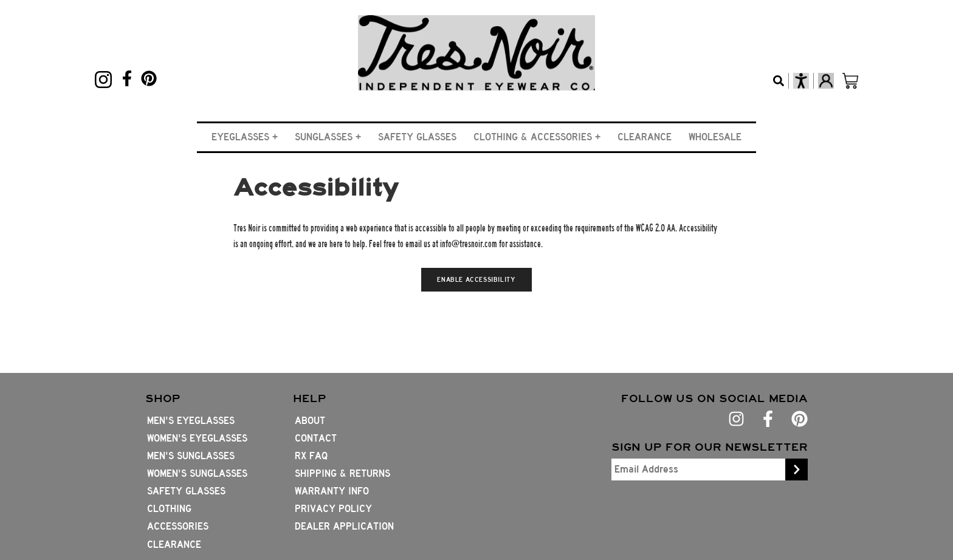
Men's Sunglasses (191, 456)
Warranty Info (332, 491)
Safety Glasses (417, 137)
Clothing (169, 509)
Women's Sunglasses (197, 473)
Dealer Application (344, 526)
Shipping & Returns (342, 473)
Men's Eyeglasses (191, 421)
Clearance (645, 137)
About (310, 421)
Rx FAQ (311, 456)
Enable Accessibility (476, 279)
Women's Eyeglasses (197, 438)
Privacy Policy (333, 509)
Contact (316, 438)
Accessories (178, 526)
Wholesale (715, 137)
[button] (245, 137)
